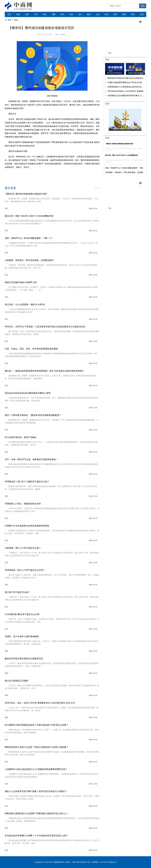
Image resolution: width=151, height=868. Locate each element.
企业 (98, 14)
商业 (45, 14)
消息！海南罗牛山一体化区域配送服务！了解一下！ (127, 168)
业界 (27, 14)
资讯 (62, 14)
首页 (9, 14)
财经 (133, 14)
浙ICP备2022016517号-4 (82, 862)
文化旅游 (54, 173)
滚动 (107, 14)
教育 (115, 14)
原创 (18, 14)
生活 (80, 14)
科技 (71, 14)
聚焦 (89, 14)
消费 (53, 14)
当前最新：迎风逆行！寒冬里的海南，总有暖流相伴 (127, 172)
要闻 (124, 14)
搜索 (143, 6)
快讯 (142, 14)
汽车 (36, 14)
